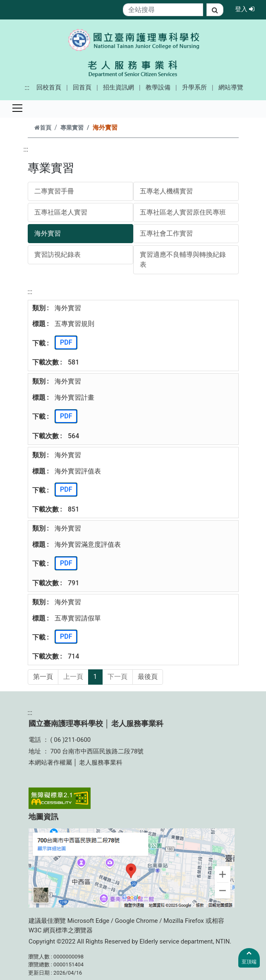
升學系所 (194, 87)
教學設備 (158, 87)
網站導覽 (231, 87)
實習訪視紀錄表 (58, 255)
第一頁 (43, 677)
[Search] (163, 10)
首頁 (43, 128)
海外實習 (48, 233)
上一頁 (73, 677)
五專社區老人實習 (61, 212)
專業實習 (72, 128)
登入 (247, 9)
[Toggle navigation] (17, 108)
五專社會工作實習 (166, 233)
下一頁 (117, 677)
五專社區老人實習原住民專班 (183, 212)
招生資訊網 (119, 87)
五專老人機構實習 (166, 191)
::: (27, 88)
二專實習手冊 (54, 191)
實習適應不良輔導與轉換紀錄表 (183, 259)
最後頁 (148, 677)
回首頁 (82, 87)
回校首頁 (49, 87)
